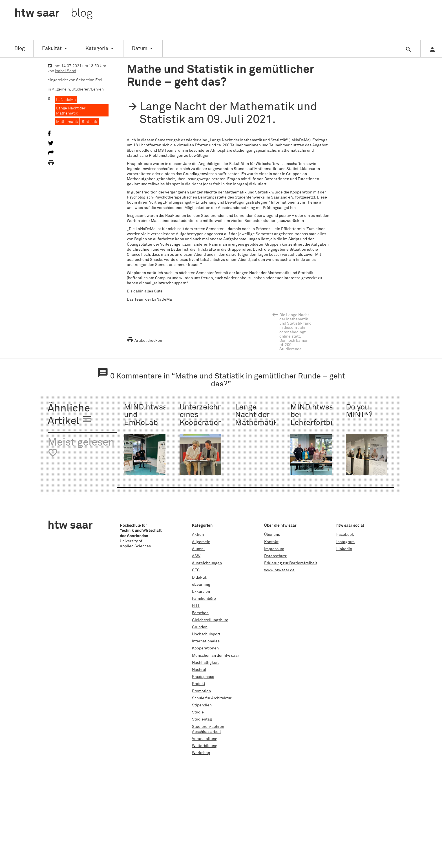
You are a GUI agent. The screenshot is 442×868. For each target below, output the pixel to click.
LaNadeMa (66, 100)
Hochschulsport (206, 634)
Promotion (201, 691)
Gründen (200, 627)
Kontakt (271, 542)
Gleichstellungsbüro (210, 620)
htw (53, 14)
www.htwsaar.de (279, 570)
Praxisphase (203, 677)
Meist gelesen (81, 448)
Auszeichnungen (207, 563)
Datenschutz (275, 556)
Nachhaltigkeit (205, 663)
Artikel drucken (144, 341)
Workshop (201, 753)
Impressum (274, 549)
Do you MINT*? (359, 411)
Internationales (206, 641)
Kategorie (97, 49)
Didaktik (200, 578)
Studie (198, 712)
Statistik (89, 122)
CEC (196, 570)
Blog (20, 49)
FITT (196, 606)
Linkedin (344, 549)
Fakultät (52, 49)
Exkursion (201, 592)
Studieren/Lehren (88, 89)
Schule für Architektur (212, 698)
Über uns (272, 535)
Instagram (345, 542)
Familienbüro (204, 599)
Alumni (198, 549)
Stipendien (202, 705)
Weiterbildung (205, 746)
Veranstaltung (205, 739)
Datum (140, 49)
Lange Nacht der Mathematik (71, 111)
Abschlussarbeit (206, 732)
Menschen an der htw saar (216, 656)
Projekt (199, 684)
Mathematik (67, 122)
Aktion (198, 535)
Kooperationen (205, 648)
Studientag (202, 719)
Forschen (200, 613)
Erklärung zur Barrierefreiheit (291, 563)
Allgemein (61, 89)
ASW (196, 556)
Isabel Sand (66, 71)
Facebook (345, 535)
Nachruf (199, 670)
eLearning (201, 585)
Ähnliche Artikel (70, 415)
